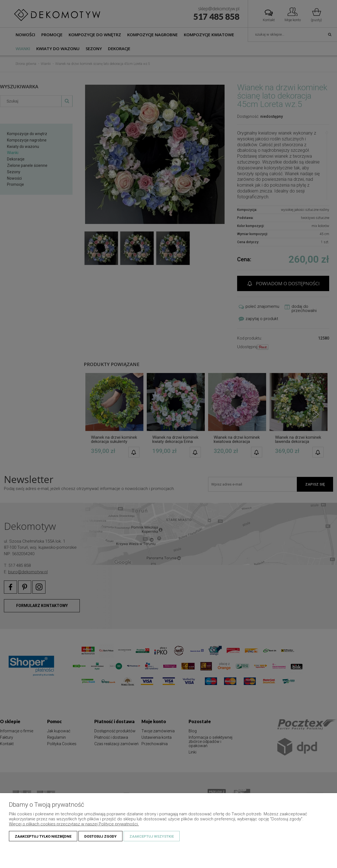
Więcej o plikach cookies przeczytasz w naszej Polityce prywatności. (74, 824)
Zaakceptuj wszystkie (152, 836)
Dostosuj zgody (100, 836)
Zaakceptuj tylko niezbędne (43, 836)
